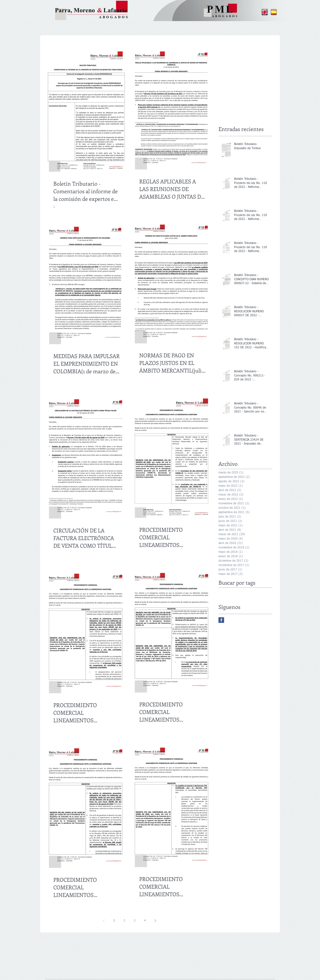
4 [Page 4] (145, 921)
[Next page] (155, 921)
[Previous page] (104, 921)
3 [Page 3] (135, 921)
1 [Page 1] (114, 921)
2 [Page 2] (124, 921)
